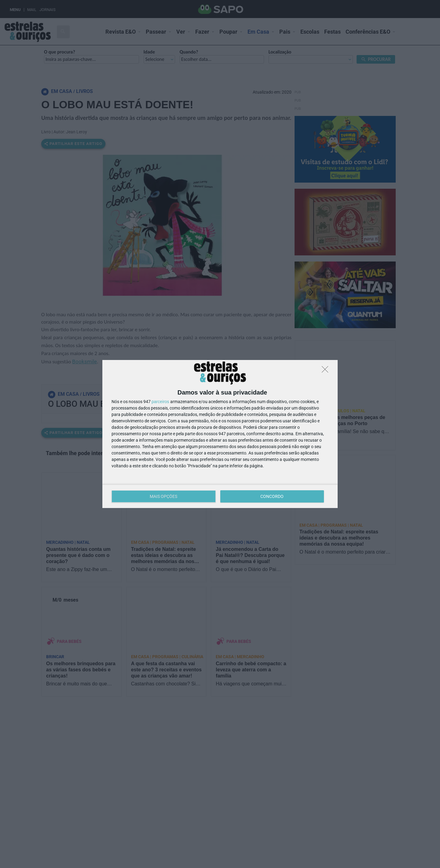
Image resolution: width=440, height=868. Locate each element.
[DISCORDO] (327, 371)
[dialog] (220, 434)
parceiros (160, 402)
